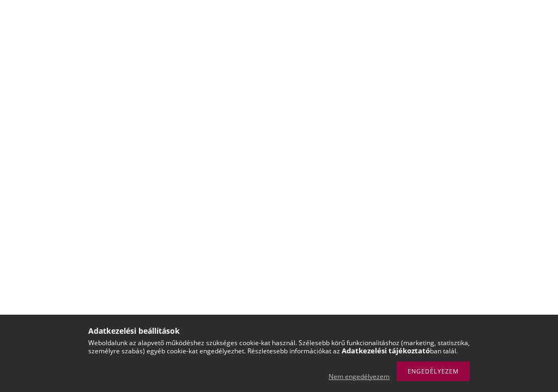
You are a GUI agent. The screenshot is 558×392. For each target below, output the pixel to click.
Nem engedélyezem (359, 376)
